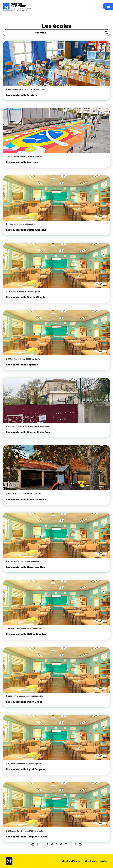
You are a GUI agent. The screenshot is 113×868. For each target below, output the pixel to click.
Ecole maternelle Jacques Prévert (26, 837)
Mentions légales (71, 861)
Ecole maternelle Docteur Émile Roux (28, 432)
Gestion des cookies (96, 861)
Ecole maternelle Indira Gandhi (25, 702)
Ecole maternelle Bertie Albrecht (26, 230)
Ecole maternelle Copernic (22, 365)
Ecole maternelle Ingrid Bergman (26, 769)
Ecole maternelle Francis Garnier (26, 499)
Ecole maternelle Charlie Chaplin (26, 297)
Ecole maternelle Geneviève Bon (25, 567)
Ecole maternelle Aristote (21, 95)
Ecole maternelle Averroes (22, 162)
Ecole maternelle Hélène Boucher (26, 634)
